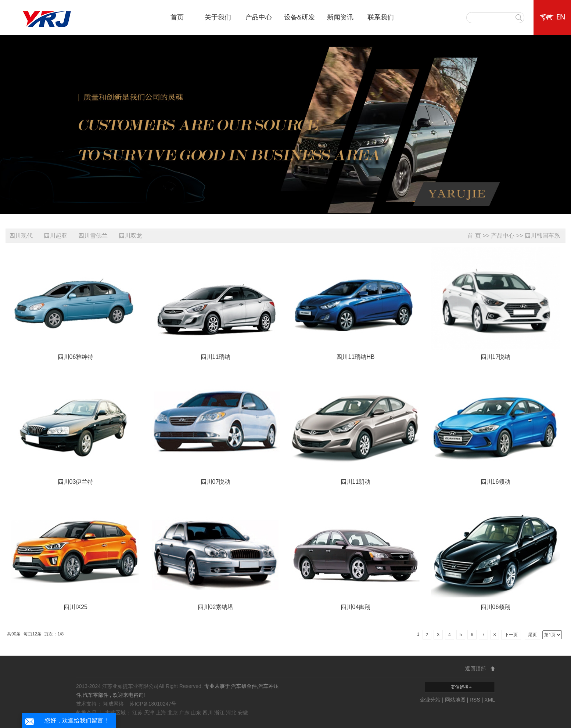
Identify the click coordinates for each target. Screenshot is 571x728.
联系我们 (381, 17)
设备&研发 (299, 17)
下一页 (511, 635)
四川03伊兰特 (76, 482)
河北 (232, 713)
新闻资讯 (340, 17)
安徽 (243, 713)
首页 (177, 17)
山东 (197, 713)
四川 (208, 713)
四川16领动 (496, 482)
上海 (162, 713)
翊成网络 (114, 704)
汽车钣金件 (244, 686)
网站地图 (456, 700)
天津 (150, 713)
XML (490, 700)
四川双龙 (130, 236)
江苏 (138, 713)
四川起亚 (55, 236)
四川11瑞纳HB (355, 357)
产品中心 (259, 17)
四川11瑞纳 (216, 357)
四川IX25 (76, 607)
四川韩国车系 (542, 236)
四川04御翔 (356, 607)
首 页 (474, 236)
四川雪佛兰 (93, 236)
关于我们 (218, 17)
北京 (173, 713)
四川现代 (21, 236)
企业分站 (430, 700)
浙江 (220, 713)
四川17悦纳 (496, 357)
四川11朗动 (356, 482)
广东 (185, 713)
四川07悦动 (216, 482)
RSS (475, 700)
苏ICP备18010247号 (153, 704)
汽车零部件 (96, 695)
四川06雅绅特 (76, 357)
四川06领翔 (496, 607)
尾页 (532, 635)
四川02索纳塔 (216, 607)
